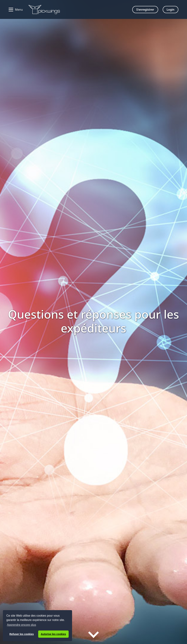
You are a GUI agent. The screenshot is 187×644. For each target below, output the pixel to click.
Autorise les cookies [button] (53, 634)
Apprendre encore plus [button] (21, 625)
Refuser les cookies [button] (22, 634)
